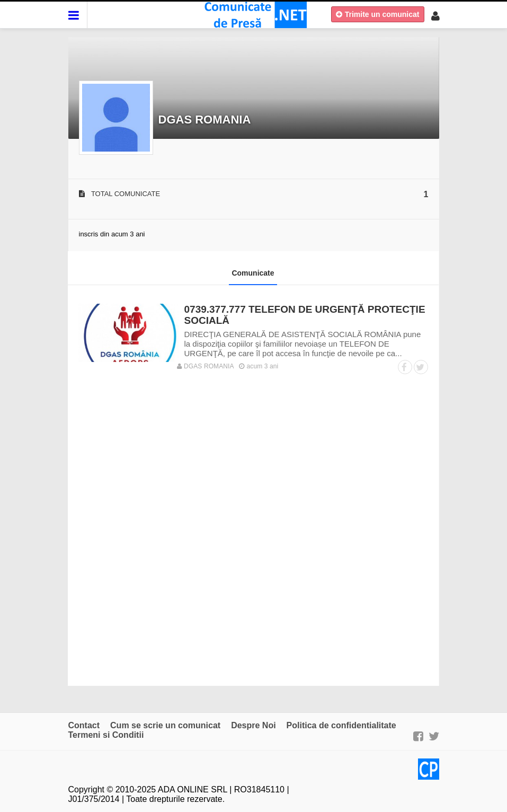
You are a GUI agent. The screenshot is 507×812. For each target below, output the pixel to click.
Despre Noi (253, 725)
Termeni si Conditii (106, 735)
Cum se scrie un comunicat (165, 725)
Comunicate (253, 273)
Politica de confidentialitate (341, 725)
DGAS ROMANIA (205, 120)
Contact (84, 725)
